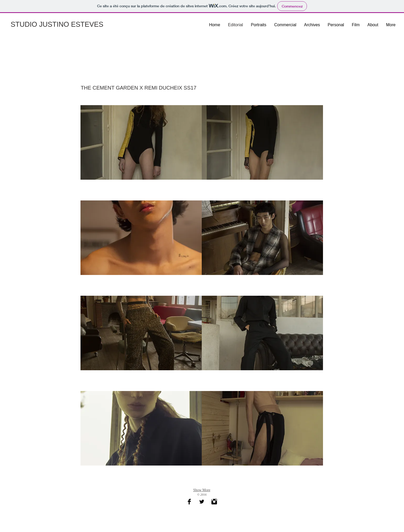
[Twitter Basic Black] (202, 502)
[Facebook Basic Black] (189, 502)
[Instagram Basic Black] (214, 502)
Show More (202, 490)
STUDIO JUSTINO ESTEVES (57, 24)
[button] (141, 153)
